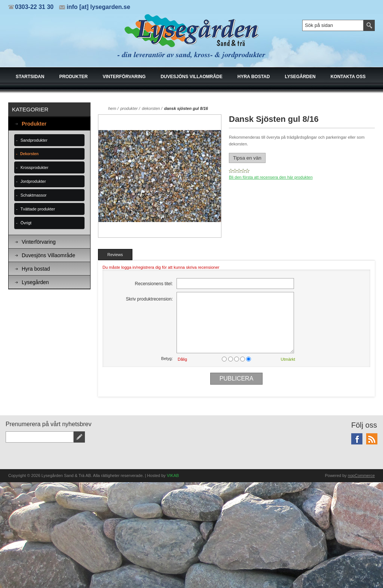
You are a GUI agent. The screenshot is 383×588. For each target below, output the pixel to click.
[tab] (115, 255)
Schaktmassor (34, 195)
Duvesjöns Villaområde (191, 77)
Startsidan (30, 77)
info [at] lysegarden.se (98, 7)
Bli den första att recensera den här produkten (271, 177)
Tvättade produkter (38, 209)
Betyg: (167, 358)
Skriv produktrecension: (149, 299)
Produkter (73, 77)
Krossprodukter (35, 167)
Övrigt (26, 223)
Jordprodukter (33, 181)
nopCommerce (361, 475)
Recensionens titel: (154, 284)
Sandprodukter (34, 140)
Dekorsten (29, 154)
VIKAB (173, 475)
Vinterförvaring (124, 77)
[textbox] (333, 25)
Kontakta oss (348, 77)
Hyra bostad (254, 77)
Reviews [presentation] (115, 255)
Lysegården (300, 77)
